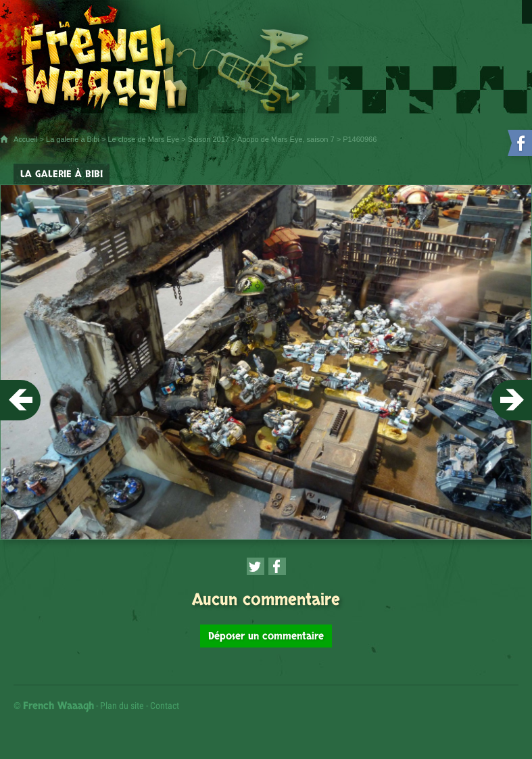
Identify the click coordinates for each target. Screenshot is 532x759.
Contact (165, 706)
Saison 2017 (209, 139)
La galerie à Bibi (73, 139)
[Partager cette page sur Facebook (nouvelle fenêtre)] (277, 566)
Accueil (25, 139)
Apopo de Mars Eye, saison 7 (286, 139)
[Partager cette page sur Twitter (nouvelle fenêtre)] (256, 566)
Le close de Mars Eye (143, 139)
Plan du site (122, 706)
